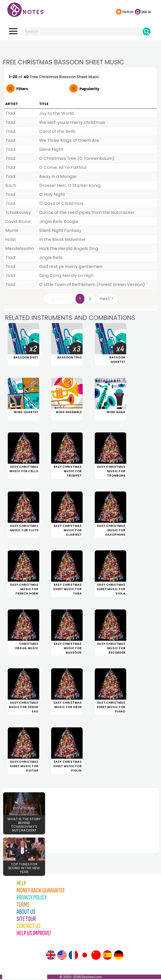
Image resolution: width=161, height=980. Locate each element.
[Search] (147, 31)
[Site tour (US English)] (62, 956)
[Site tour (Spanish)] (107, 956)
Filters (22, 89)
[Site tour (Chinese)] (96, 956)
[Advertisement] (80, 49)
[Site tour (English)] (51, 956)
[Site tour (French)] (73, 956)
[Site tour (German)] (119, 956)
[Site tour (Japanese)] (85, 956)
